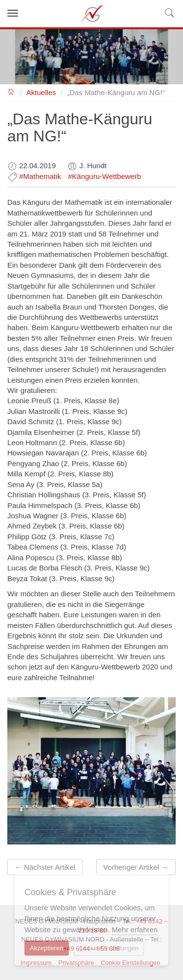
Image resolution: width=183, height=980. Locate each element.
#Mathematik (40, 176)
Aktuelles (41, 92)
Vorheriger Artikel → (136, 867)
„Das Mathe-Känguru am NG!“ (116, 92)
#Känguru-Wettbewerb (104, 176)
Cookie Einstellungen (109, 948)
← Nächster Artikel (45, 867)
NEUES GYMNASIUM (11, 91)
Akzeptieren (47, 948)
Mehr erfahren (135, 930)
